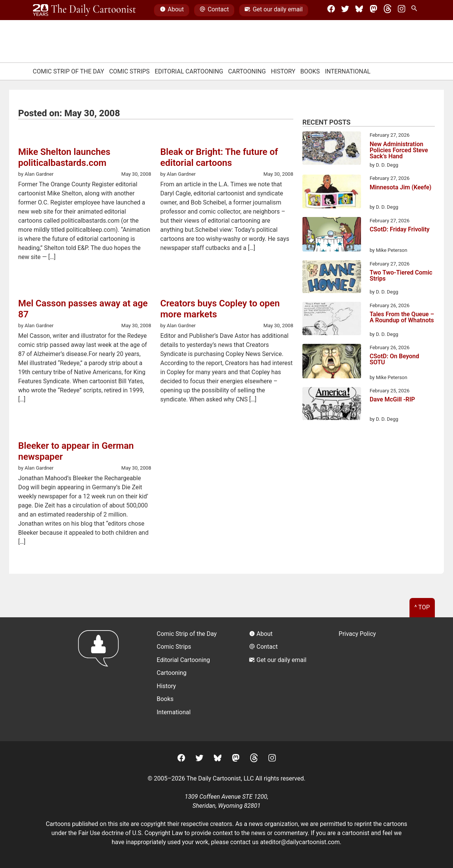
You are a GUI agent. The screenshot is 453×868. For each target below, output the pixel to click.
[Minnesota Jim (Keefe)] (332, 193)
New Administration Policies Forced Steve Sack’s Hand (399, 150)
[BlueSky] (359, 10)
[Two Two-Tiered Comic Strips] (332, 278)
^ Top (422, 607)
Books (310, 71)
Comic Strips (129, 71)
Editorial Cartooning (189, 71)
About (172, 10)
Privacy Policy (357, 634)
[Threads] (388, 10)
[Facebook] (331, 10)
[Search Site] (416, 10)
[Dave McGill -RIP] (332, 405)
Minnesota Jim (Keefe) (401, 188)
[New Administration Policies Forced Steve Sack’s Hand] (332, 149)
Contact (214, 10)
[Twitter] (345, 10)
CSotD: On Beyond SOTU (395, 360)
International (348, 71)
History (283, 71)
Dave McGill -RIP (392, 400)
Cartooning (247, 71)
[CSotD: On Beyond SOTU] (332, 362)
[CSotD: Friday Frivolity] (332, 236)
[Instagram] (402, 10)
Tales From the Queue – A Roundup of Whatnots (402, 318)
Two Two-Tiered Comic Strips (401, 276)
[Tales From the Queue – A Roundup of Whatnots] (332, 320)
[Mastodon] (374, 10)
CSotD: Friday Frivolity (400, 230)
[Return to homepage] (101, 679)
